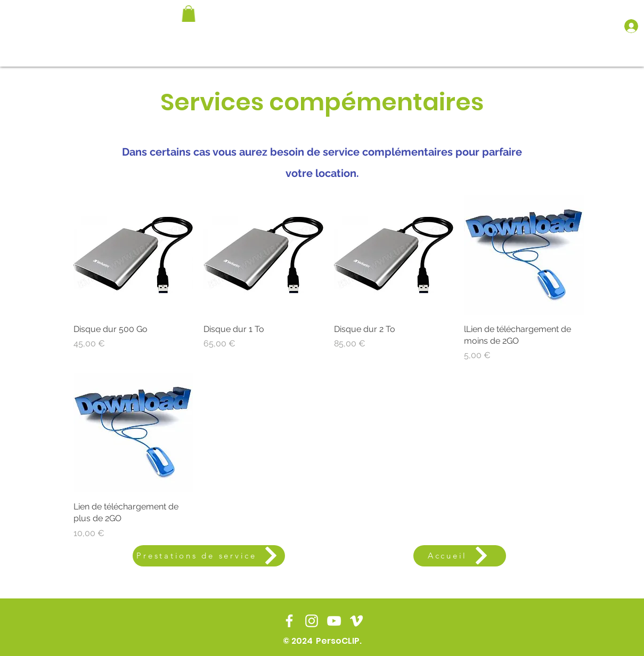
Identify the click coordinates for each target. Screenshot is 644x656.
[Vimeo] (356, 621)
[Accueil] (460, 556)
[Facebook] (289, 621)
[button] (189, 14)
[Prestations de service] (209, 556)
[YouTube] (334, 621)
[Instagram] (312, 621)
